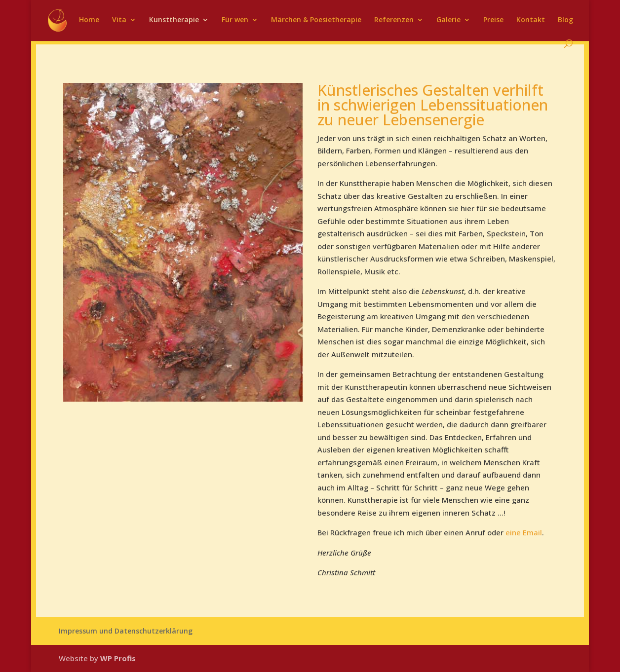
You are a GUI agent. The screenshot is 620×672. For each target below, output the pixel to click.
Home (89, 20)
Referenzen (394, 20)
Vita (119, 20)
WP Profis (118, 658)
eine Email (524, 532)
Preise (493, 20)
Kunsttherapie (174, 20)
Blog (565, 20)
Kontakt (531, 20)
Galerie (448, 20)
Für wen (235, 20)
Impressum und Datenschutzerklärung (126, 631)
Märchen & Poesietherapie (316, 20)
